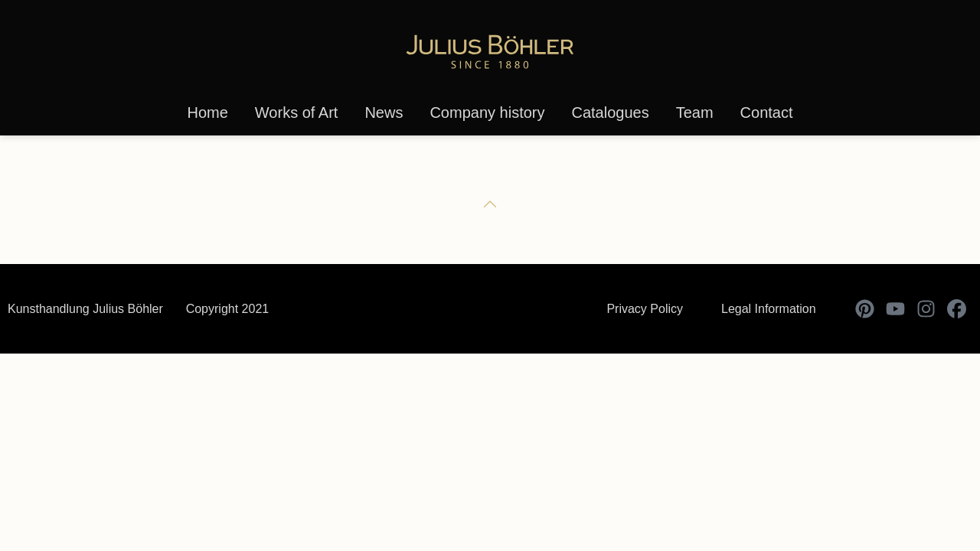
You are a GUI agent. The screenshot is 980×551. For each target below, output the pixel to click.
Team (695, 112)
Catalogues (610, 112)
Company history (487, 112)
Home (207, 112)
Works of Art (297, 112)
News (384, 112)
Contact (767, 112)
